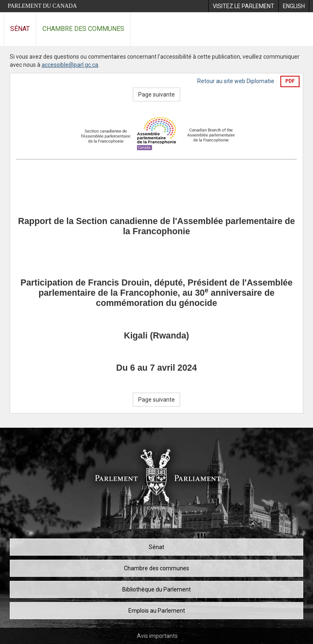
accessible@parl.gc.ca (70, 65)
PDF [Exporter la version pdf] (290, 81)
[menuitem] (243, 6)
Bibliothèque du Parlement (156, 589)
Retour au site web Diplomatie (236, 81)
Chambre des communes (83, 29)
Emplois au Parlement (157, 611)
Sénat (20, 29)
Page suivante (156, 95)
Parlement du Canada (42, 6)
